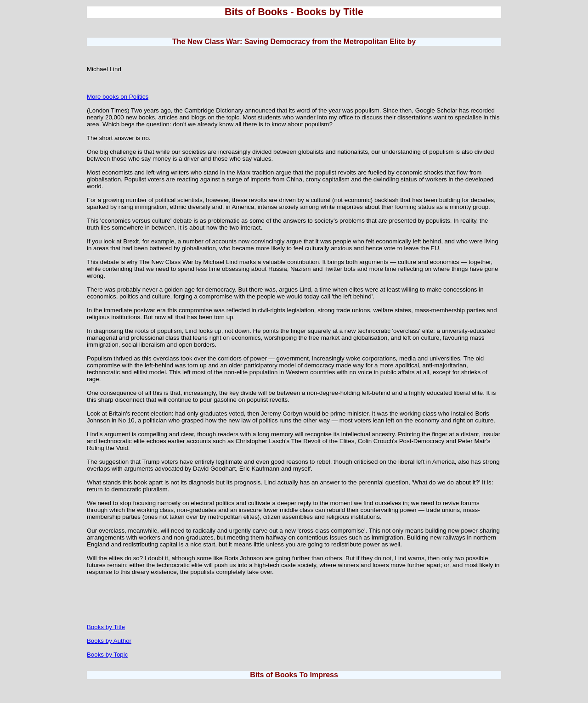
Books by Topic (107, 655)
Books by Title (106, 627)
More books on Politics (118, 97)
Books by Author (109, 641)
